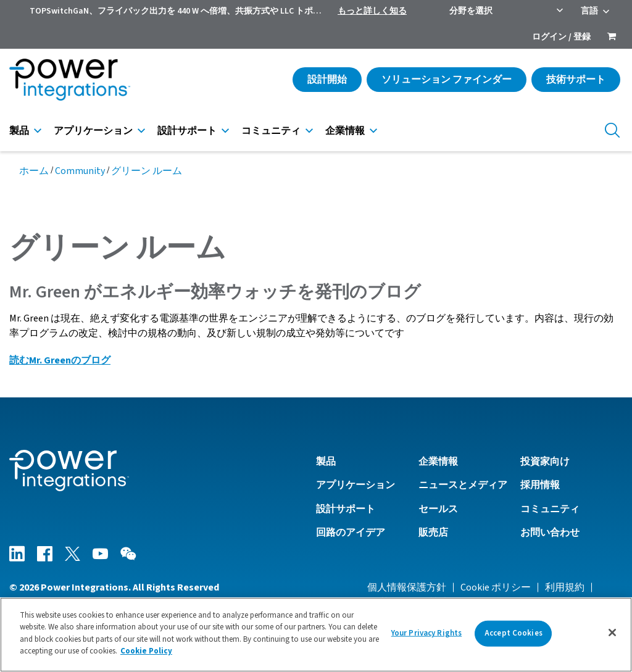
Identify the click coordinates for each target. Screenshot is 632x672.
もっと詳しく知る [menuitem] (372, 11)
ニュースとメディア (463, 485)
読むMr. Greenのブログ (60, 360)
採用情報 (540, 485)
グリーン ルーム (147, 171)
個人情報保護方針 (407, 587)
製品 (19, 131)
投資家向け (545, 462)
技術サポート (576, 80)
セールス (438, 509)
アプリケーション (93, 131)
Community (80, 171)
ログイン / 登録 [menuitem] (561, 37)
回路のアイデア (351, 533)
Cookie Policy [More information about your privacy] (146, 651)
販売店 (433, 533)
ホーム (34, 171)
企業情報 (345, 131)
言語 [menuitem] (589, 11)
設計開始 (327, 80)
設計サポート (187, 131)
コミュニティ (271, 131)
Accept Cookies (513, 633)
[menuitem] (612, 38)
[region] (316, 635)
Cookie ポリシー (496, 587)
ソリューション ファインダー (447, 80)
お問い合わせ (550, 533)
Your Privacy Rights (426, 633)
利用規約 (565, 587)
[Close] (612, 633)
